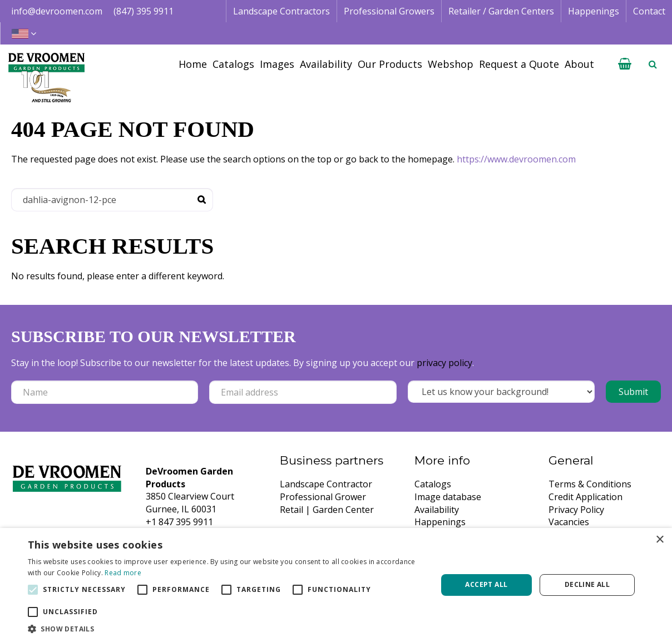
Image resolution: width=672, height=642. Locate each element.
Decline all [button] (587, 584)
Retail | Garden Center (327, 510)
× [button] (659, 540)
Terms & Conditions (590, 484)
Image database (448, 497)
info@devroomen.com (57, 11)
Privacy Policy (576, 510)
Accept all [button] (486, 584)
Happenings (440, 522)
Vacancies (569, 522)
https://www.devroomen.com (516, 159)
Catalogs (433, 484)
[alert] (336, 585)
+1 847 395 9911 (179, 522)
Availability (437, 510)
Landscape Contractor (326, 484)
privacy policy (444, 363)
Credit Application (585, 497)
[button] (226, 628)
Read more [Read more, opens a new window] (123, 573)
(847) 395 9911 (144, 11)
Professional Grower (323, 497)
